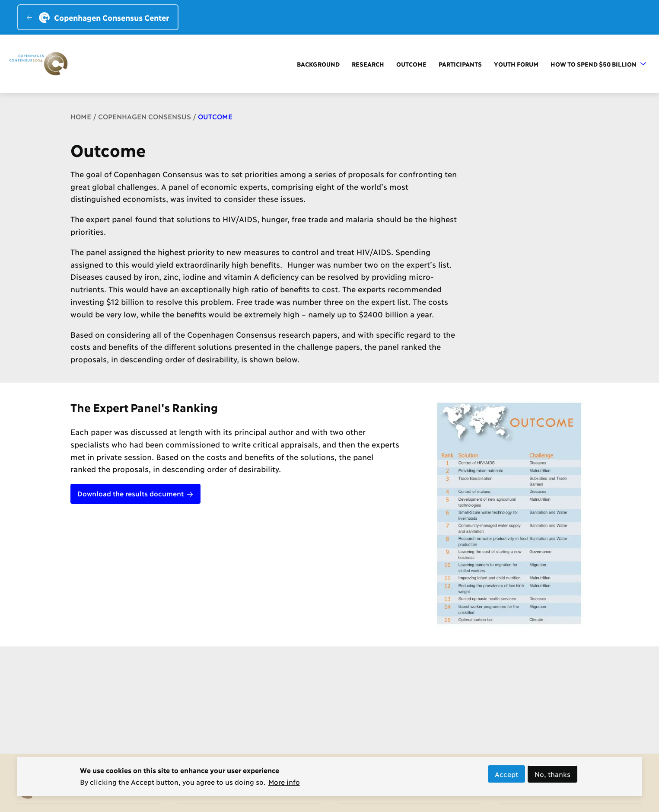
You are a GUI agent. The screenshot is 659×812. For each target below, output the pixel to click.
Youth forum (516, 64)
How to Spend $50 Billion (598, 64)
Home (81, 116)
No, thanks (552, 777)
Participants (460, 64)
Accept (506, 777)
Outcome (411, 64)
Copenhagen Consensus (145, 116)
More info (284, 785)
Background (318, 64)
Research (368, 64)
